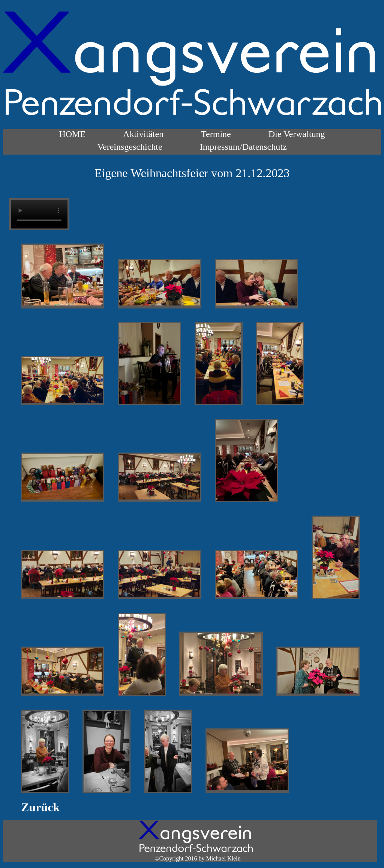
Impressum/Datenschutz (243, 147)
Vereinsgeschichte (130, 147)
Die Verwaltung (297, 134)
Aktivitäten (143, 134)
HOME (72, 134)
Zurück (40, 807)
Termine (216, 134)
